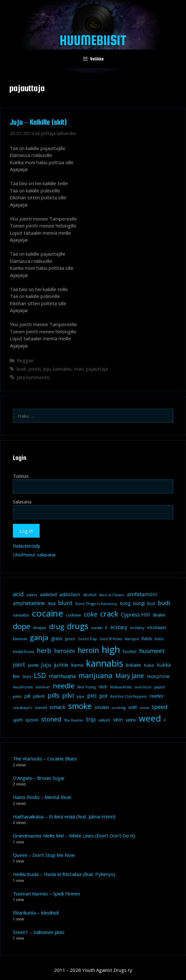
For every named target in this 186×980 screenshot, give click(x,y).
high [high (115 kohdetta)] (111, 649)
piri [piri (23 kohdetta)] (92, 695)
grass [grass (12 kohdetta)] (57, 638)
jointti (34, 369)
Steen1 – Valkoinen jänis (39, 932)
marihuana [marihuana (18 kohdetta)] (62, 676)
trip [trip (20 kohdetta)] (91, 719)
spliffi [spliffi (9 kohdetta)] (18, 720)
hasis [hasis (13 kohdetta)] (147, 638)
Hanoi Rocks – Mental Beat (42, 797)
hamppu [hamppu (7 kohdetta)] (132, 639)
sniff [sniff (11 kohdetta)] (132, 707)
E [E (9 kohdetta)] (106, 628)
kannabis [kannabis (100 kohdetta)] (105, 663)
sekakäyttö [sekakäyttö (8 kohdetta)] (22, 708)
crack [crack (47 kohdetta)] (109, 614)
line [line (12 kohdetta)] (16, 676)
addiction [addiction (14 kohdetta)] (70, 594)
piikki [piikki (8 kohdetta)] (17, 696)
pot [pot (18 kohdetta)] (103, 696)
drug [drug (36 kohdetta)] (57, 626)
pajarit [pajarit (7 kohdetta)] (160, 687)
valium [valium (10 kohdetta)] (104, 720)
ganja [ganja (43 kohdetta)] (39, 637)
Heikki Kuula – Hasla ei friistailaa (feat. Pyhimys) (64, 874)
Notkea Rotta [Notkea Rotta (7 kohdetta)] (121, 687)
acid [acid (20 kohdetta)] (18, 594)
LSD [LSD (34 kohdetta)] (40, 675)
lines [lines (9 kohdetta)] (27, 677)
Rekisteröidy (27, 546)
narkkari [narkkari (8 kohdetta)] (43, 687)
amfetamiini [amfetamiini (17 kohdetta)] (142, 594)
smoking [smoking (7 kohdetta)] (119, 708)
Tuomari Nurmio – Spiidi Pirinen (46, 894)
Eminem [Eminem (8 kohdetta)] (20, 639)
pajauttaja (97, 369)
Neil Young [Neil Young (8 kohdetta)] (87, 687)
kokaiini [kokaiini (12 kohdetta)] (134, 665)
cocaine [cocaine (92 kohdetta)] (47, 613)
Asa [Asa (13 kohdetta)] (52, 603)
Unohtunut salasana (34, 555)
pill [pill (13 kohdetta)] (27, 696)
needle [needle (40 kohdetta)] (64, 685)
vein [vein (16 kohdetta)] (118, 720)
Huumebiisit (93, 40)
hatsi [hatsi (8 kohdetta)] (159, 639)
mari (79, 369)
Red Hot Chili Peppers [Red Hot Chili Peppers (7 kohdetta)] (128, 696)
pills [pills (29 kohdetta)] (53, 695)
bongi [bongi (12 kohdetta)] (139, 603)
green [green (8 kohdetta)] (70, 639)
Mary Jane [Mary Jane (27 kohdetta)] (130, 676)
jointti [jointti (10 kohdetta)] (33, 665)
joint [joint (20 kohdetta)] (19, 665)
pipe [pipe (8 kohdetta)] (80, 696)
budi (21, 369)
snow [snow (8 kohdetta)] (144, 708)
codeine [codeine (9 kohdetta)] (74, 615)
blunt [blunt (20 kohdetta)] (65, 603)
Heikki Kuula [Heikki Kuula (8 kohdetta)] (23, 652)
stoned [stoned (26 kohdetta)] (51, 719)
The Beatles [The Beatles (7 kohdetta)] (74, 720)
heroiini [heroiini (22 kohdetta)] (64, 651)
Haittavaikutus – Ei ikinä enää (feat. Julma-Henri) (64, 816)
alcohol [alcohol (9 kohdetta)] (90, 595)
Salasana (22, 502)
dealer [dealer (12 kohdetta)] (159, 615)
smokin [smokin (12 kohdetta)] (102, 707)
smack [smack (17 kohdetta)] (57, 707)
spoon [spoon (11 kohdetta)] (32, 720)
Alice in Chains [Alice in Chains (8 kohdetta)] (112, 595)
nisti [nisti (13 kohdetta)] (103, 686)
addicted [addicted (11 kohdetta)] (48, 595)
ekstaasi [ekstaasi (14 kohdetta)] (156, 627)
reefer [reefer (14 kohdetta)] (156, 696)
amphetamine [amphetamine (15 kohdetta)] (29, 603)
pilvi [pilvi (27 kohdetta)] (68, 695)
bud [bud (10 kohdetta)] (151, 603)
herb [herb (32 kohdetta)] (44, 650)
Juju (47, 369)
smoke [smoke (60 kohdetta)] (80, 706)
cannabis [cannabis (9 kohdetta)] (21, 615)
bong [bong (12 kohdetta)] (125, 603)
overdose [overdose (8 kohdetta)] (143, 687)
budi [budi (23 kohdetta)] (164, 603)
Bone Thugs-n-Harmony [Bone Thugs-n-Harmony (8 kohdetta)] (96, 604)
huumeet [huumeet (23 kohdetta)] (152, 651)
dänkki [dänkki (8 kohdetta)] (97, 628)
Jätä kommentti (33, 377)
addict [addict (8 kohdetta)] (32, 595)
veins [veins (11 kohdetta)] (131, 720)
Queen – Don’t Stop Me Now (44, 855)
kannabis (62, 369)
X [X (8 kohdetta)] (165, 720)
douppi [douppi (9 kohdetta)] (40, 628)
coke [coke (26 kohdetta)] (91, 614)
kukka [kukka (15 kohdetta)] (164, 665)
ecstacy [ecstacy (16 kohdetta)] (119, 627)
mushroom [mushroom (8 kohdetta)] (23, 687)
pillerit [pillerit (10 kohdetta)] (39, 696)
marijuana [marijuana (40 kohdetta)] (96, 675)
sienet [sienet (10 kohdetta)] (41, 707)
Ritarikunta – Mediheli (36, 913)
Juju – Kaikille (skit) (38, 122)
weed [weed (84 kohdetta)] (150, 718)
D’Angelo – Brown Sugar (39, 778)
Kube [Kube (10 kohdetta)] (149, 665)
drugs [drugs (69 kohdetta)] (78, 626)
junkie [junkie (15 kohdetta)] (61, 665)
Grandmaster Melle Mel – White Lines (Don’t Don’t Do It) (74, 836)
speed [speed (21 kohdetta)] (160, 707)
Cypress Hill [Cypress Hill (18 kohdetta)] (135, 615)
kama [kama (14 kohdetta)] (77, 665)
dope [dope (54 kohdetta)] (22, 626)
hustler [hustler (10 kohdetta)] (130, 651)
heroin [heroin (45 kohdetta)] (88, 650)
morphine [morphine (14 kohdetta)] (158, 676)
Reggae (25, 360)
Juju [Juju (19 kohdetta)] (46, 665)
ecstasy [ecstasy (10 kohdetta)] (137, 628)
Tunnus (21, 476)
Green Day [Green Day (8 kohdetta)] (87, 639)
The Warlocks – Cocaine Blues (45, 758)
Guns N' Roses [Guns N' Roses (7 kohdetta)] (111, 639)
